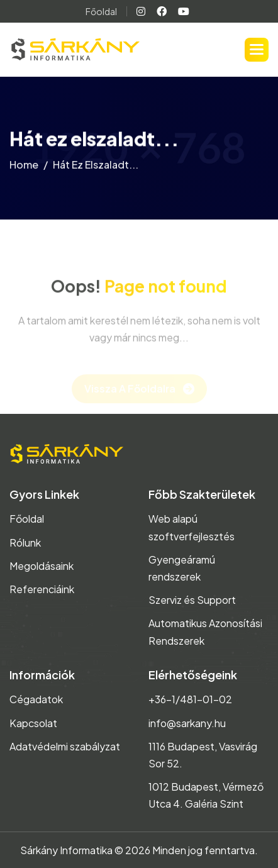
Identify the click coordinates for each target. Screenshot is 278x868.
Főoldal (101, 11)
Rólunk (25, 542)
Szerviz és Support (192, 600)
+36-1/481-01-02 (190, 699)
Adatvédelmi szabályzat (65, 746)
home (24, 167)
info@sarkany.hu (187, 723)
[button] (257, 50)
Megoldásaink (42, 566)
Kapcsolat (33, 723)
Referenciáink (42, 589)
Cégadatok (36, 699)
